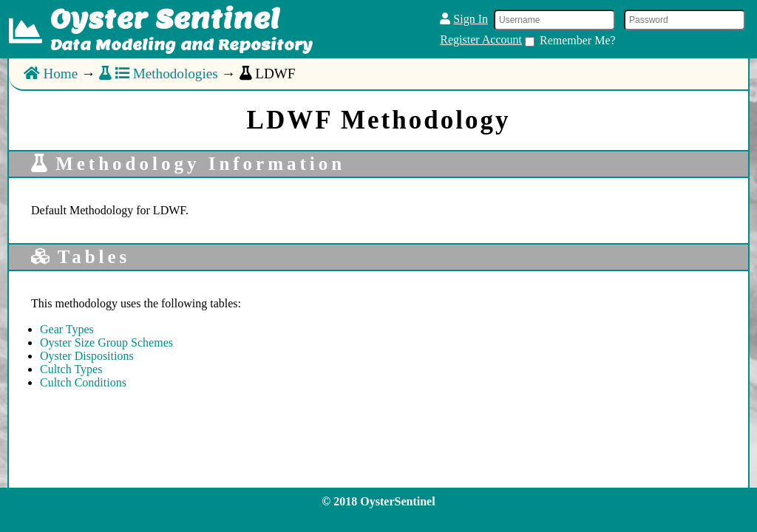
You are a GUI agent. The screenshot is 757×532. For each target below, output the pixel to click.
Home (51, 74)
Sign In (471, 19)
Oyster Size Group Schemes (106, 342)
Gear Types (67, 329)
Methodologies (159, 74)
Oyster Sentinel (165, 18)
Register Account (481, 40)
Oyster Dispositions (87, 356)
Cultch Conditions (83, 382)
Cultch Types (71, 369)
